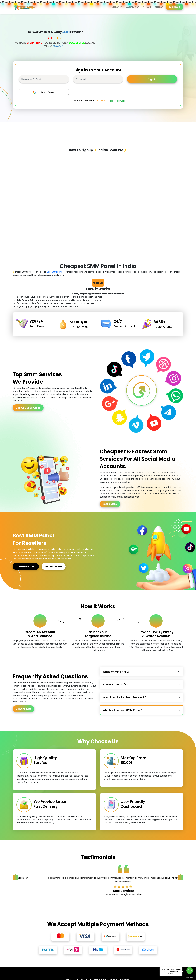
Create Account (26, 566)
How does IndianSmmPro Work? (124, 697)
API (147, 7)
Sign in (117, 7)
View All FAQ (23, 709)
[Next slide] (181, 877)
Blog (159, 7)
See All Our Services (28, 408)
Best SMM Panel (55, 272)
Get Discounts (54, 566)
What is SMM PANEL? (116, 672)
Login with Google (44, 92)
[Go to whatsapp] (190, 971)
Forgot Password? (118, 101)
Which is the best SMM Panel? (122, 710)
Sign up (101, 101)
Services (133, 7)
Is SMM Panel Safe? (115, 684)
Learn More (110, 504)
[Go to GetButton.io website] (190, 977)
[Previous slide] (15, 877)
